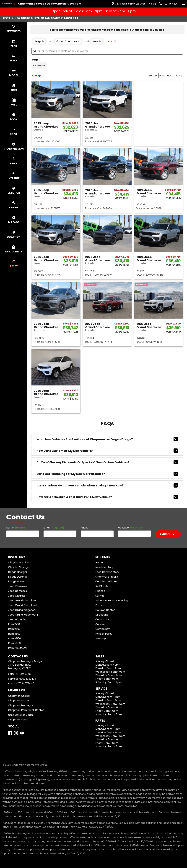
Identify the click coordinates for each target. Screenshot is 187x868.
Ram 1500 (14, 624)
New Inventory (104, 567)
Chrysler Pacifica (19, 562)
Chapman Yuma (18, 720)
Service (100, 596)
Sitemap (101, 638)
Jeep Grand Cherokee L (23, 605)
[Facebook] (10, 733)
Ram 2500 (14, 629)
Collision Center (105, 610)
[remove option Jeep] (39, 41)
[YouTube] (22, 733)
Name (17, 528)
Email (54, 528)
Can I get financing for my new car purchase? (107, 474)
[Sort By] (171, 76)
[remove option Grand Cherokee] (68, 41)
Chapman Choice (19, 696)
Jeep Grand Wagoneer (22, 610)
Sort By (153, 76)
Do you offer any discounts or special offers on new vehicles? (107, 462)
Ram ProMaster (18, 648)
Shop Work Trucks (107, 577)
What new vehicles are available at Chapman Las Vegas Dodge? (107, 439)
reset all (111, 42)
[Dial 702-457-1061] (169, 4)
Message (130, 528)
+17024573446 (25, 683)
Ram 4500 (14, 638)
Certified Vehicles (106, 581)
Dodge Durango (18, 577)
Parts (99, 605)
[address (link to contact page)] (134, 4)
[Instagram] (16, 733)
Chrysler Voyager (19, 567)
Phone (85, 528)
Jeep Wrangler (17, 619)
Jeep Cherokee (18, 586)
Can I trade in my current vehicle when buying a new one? (107, 485)
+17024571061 (24, 674)
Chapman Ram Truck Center (26, 710)
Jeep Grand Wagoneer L (23, 615)
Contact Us (102, 619)
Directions (102, 615)
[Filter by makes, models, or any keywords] (107, 51)
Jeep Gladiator (17, 596)
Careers (100, 624)
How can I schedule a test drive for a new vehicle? (107, 497)
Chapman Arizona (19, 701)
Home (7, 18)
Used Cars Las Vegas (21, 715)
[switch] (183, 4)
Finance (100, 591)
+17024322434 (27, 679)
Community (103, 629)
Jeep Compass (17, 591)
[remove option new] (97, 41)
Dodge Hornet (17, 581)
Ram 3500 (14, 634)
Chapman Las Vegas (21, 705)
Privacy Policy (104, 634)
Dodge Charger (18, 572)
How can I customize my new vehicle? (107, 451)
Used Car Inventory (107, 572)
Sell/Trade (102, 586)
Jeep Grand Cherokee (22, 600)
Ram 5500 (14, 643)
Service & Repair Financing (112, 600)
